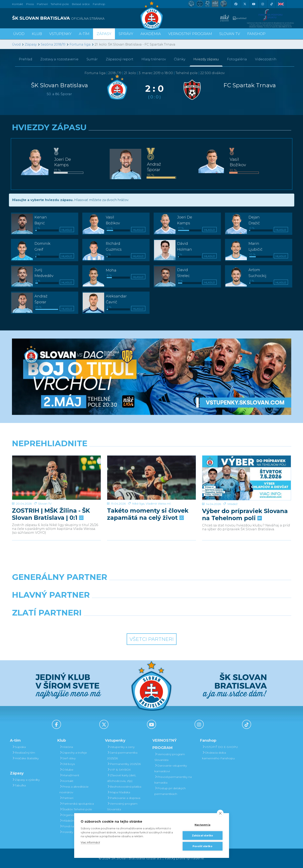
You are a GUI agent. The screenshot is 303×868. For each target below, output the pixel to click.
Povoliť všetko (202, 846)
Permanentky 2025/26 (124, 764)
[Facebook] (236, 4)
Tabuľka (19, 785)
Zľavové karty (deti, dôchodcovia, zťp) (122, 778)
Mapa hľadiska (119, 792)
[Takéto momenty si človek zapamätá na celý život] (151, 471)
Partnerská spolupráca (77, 804)
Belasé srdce (81, 4)
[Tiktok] (272, 4)
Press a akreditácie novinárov (74, 789)
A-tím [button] (84, 34)
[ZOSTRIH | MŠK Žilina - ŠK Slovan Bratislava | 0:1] (56, 471)
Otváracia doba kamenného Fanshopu (218, 755)
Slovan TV (45, 490)
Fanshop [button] (256, 34)
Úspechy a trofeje (73, 753)
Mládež (232, 490)
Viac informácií (90, 842)
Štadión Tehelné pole (76, 809)
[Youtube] (254, 4)
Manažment (69, 775)
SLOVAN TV (230, 34)
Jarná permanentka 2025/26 (122, 755)
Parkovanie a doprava (124, 798)
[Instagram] (263, 4)
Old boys (67, 764)
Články (180, 59)
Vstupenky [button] (60, 34)
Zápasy (31, 44)
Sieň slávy (67, 758)
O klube (66, 770)
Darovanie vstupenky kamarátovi (171, 768)
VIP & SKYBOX (119, 770)
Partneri (66, 798)
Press (30, 4)
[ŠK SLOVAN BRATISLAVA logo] (80, 18)
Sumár (92, 59)
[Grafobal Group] (187, 623)
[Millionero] (187, 605)
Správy (126, 34)
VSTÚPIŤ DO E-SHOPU (220, 747)
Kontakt (66, 781)
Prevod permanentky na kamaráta (173, 780)
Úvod (19, 34)
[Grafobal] (116, 605)
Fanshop (99, 4)
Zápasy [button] (104, 34)
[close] (220, 813)
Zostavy (59, 59)
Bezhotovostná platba (124, 787)
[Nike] (151, 587)
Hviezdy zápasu (206, 59)
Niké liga (138, 490)
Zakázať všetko (203, 836)
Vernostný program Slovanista (122, 806)
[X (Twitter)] (245, 4)
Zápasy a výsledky (26, 780)
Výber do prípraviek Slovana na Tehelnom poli (245, 500)
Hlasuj (67, 230)
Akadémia (151, 34)
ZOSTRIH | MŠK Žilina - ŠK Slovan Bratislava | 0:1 (51, 500)
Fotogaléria (237, 59)
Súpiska (19, 747)
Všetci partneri (152, 639)
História (66, 747)
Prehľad (26, 59)
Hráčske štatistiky (25, 758)
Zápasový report (120, 59)
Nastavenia (202, 825)
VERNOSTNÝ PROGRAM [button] (190, 34)
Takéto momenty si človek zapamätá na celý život (148, 500)
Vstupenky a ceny (121, 747)
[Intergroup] (116, 623)
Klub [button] (37, 34)
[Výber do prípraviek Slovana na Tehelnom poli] (247, 471)
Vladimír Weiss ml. (158, 490)
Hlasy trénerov (154, 59)
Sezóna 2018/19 (53, 44)
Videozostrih (266, 59)
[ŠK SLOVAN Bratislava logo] (152, 15)
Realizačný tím (24, 753)
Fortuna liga (80, 44)
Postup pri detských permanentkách (170, 791)
